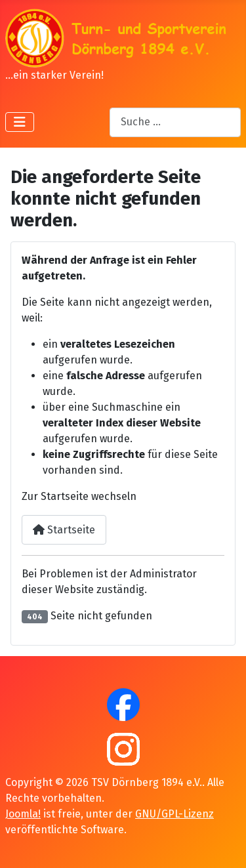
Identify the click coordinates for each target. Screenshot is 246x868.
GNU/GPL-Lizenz (174, 814)
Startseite (64, 530)
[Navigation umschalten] (20, 122)
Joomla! (23, 814)
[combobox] (175, 122)
